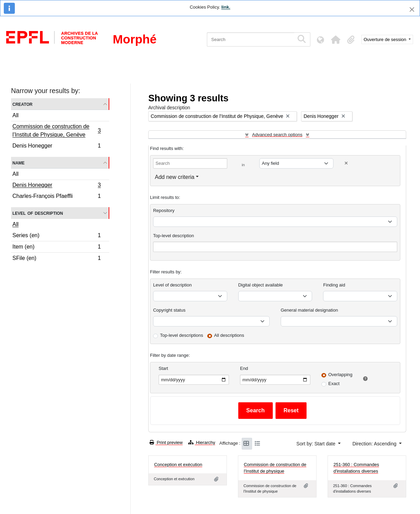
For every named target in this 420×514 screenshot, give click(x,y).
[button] (336, 40)
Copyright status (169, 310)
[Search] (251, 39)
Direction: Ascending (375, 444)
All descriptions (229, 335)
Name (18, 163)
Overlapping (340, 375)
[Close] (412, 9)
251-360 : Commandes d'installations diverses (356, 468)
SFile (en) (57, 259)
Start (163, 368)
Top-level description (174, 236)
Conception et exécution (178, 465)
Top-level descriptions (182, 335)
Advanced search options (277, 135)
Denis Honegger (57, 147)
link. (226, 7)
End (244, 368)
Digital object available (261, 285)
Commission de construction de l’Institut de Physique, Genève (57, 130)
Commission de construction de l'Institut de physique (275, 468)
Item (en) (57, 248)
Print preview (166, 442)
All (16, 115)
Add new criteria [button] (175, 177)
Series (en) (57, 236)
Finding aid (334, 285)
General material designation (309, 310)
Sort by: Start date (317, 444)
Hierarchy (202, 442)
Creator (22, 104)
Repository (164, 210)
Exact (334, 384)
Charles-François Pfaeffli (57, 197)
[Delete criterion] (346, 163)
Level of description (38, 213)
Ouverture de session (386, 39)
